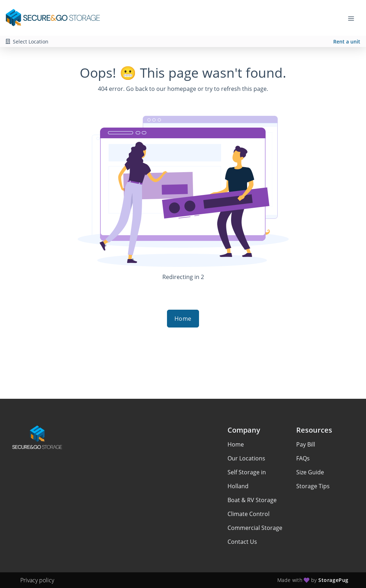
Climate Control (249, 514)
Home (183, 319)
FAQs (303, 458)
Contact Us (242, 542)
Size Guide (310, 472)
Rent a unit (347, 42)
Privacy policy (37, 580)
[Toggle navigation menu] (354, 18)
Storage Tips (313, 486)
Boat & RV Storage (252, 500)
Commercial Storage (255, 528)
